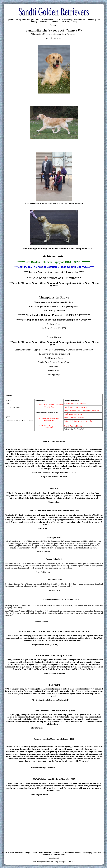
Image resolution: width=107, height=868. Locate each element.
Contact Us (65, 22)
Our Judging (87, 852)
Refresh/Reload (54, 858)
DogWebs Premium (46, 862)
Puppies (91, 20)
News (18, 20)
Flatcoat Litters (79, 20)
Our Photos (54, 22)
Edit (55, 862)
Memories (44, 22)
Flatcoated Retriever (63, 20)
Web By (36, 862)
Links (74, 22)
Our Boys (36, 20)
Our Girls (26, 20)
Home (11, 20)
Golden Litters (47, 20)
